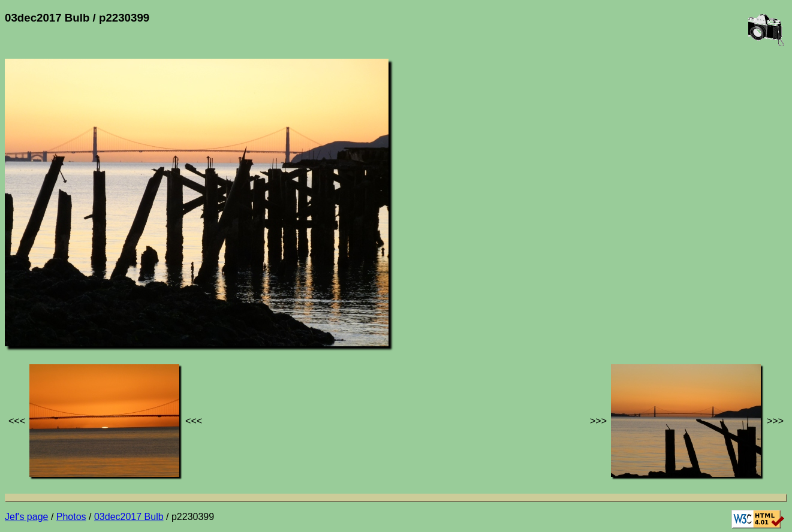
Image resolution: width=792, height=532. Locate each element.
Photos (71, 517)
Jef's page (26, 517)
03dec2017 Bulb (129, 517)
